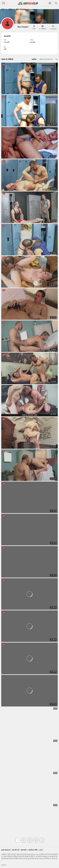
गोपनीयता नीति (33, 850)
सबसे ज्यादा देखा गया (46, 59)
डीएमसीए (24, 850)
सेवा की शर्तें (16, 850)
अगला (42, 840)
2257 (41, 850)
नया (57, 59)
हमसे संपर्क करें (6, 850)
